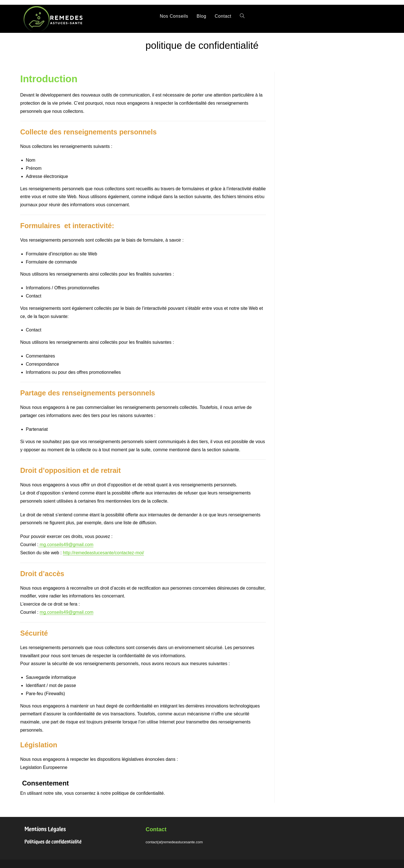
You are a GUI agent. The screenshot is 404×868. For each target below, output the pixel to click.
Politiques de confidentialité (53, 842)
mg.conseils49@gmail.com (66, 545)
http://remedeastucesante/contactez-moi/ (103, 553)
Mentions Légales (45, 829)
